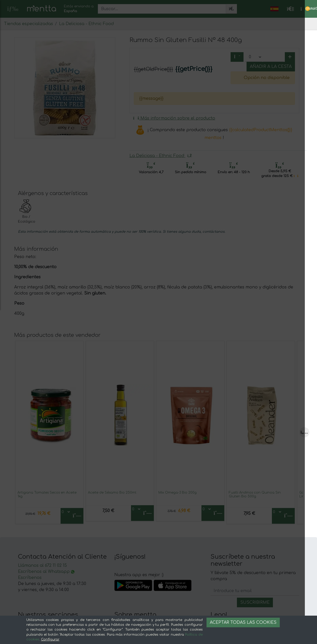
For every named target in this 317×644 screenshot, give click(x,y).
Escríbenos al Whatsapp (46, 572)
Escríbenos (30, 578)
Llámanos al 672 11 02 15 (42, 565)
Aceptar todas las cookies (243, 622)
